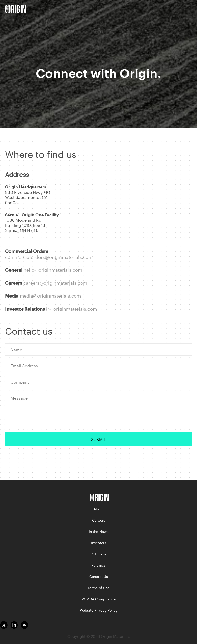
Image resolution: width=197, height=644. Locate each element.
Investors (99, 543)
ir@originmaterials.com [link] (72, 309)
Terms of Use (98, 588)
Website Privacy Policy (99, 610)
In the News (99, 531)
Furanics (98, 565)
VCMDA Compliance (99, 599)
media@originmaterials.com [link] (50, 296)
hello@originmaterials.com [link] (53, 270)
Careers (99, 520)
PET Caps (98, 554)
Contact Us (99, 577)
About (99, 509)
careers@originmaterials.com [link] (55, 283)
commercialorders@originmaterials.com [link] (49, 257)
